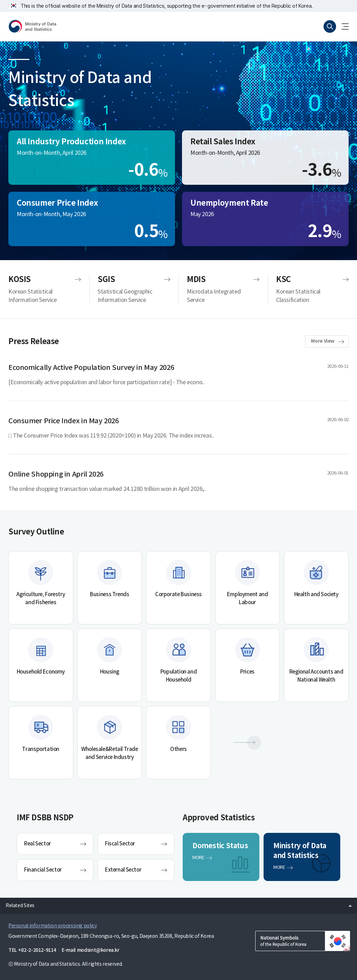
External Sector (123, 870)
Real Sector (37, 844)
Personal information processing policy (52, 926)
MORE (198, 858)
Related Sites (17, 904)
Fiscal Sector (120, 844)
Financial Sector (43, 870)
